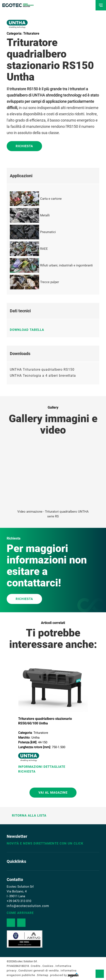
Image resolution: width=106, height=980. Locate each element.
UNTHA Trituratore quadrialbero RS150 (42, 370)
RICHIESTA (24, 599)
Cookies (48, 966)
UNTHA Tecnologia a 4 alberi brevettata (43, 376)
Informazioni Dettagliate (42, 767)
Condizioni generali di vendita (39, 971)
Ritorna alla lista (27, 816)
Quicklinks (16, 861)
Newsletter (17, 836)
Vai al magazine (53, 793)
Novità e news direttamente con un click (45, 843)
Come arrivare (20, 913)
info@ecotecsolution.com (28, 906)
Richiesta (24, 146)
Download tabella (29, 330)
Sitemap (43, 975)
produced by (64, 975)
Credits (36, 966)
